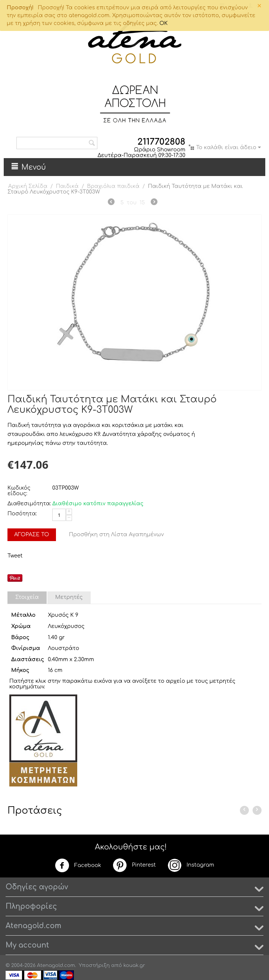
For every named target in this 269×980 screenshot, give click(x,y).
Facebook (78, 866)
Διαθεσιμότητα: (28, 504)
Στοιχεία (27, 597)
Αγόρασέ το (32, 535)
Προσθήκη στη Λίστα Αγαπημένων (117, 535)
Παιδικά (67, 186)
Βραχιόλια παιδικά (113, 186)
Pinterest (134, 865)
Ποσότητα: (22, 514)
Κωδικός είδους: (19, 491)
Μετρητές (69, 597)
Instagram (191, 865)
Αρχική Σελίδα (28, 186)
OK (163, 23)
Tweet (15, 556)
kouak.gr (134, 965)
